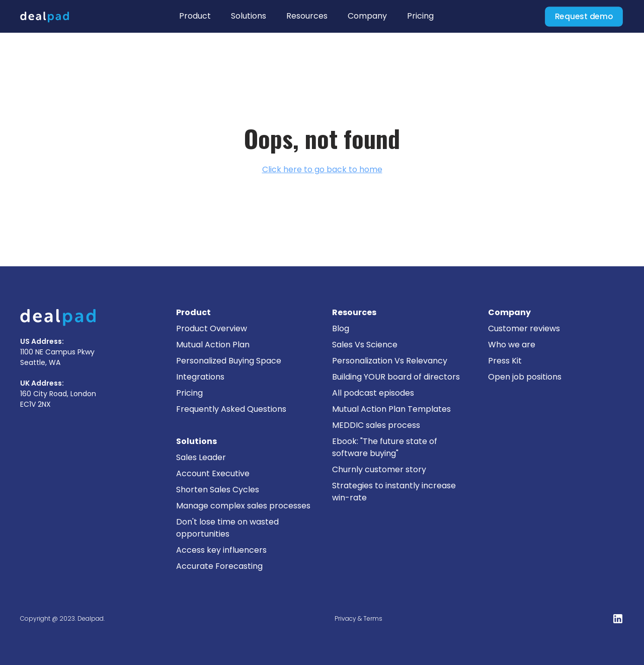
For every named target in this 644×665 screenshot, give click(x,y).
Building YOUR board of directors (396, 377)
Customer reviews (524, 328)
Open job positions (525, 377)
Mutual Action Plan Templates (391, 409)
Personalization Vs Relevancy (390, 361)
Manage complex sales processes (243, 506)
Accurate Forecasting (219, 566)
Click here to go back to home (322, 169)
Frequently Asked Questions (231, 409)
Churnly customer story (379, 469)
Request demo (584, 16)
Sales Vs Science (365, 345)
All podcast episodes (373, 393)
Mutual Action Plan (213, 345)
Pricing (420, 16)
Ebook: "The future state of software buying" (385, 447)
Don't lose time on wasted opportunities (227, 528)
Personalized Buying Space (229, 361)
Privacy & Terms (358, 618)
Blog (341, 328)
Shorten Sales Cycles (218, 490)
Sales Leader (201, 457)
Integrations (200, 377)
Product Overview (212, 328)
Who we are (512, 345)
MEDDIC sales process (376, 425)
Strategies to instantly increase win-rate (394, 492)
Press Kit (505, 361)
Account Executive (213, 473)
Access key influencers (221, 550)
